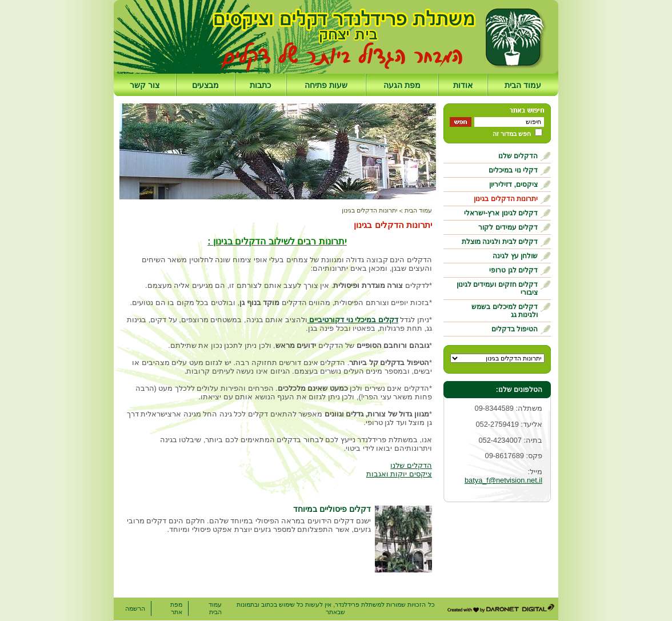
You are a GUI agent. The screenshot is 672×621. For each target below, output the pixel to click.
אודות (463, 85)
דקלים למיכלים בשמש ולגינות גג (505, 311)
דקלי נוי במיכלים (513, 170)
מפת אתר (176, 608)
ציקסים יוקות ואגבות (399, 474)
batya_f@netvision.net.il (503, 480)
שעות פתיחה (326, 85)
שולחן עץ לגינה (515, 256)
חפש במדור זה (512, 134)
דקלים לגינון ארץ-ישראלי (501, 213)
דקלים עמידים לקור (508, 227)
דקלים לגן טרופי (513, 270)
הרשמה (135, 608)
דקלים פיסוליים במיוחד (332, 509)
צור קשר (145, 85)
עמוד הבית (523, 85)
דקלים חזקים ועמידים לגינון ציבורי (497, 289)
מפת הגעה (402, 85)
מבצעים (205, 85)
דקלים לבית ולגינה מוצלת (500, 242)
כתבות (260, 85)
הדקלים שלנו (518, 156)
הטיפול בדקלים (515, 329)
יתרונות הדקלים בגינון (506, 199)
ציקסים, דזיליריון (513, 185)
